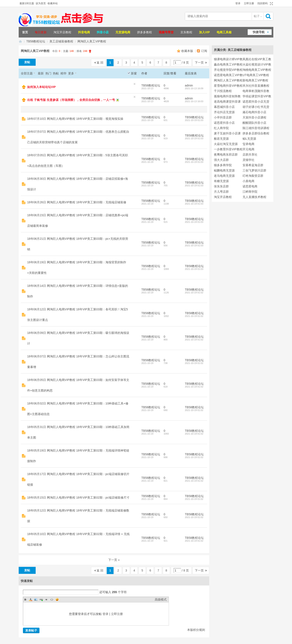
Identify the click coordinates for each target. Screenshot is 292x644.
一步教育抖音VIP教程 (228, 149)
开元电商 (248, 149)
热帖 (56, 73)
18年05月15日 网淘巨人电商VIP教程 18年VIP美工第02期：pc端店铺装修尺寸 (78, 498)
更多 (71, 73)
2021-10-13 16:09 (194, 88)
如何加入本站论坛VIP (41, 87)
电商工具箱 (224, 32)
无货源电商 (123, 32)
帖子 (257, 16)
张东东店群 (221, 186)
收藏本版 (188, 51)
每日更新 (41, 32)
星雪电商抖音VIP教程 (228, 86)
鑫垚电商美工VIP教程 (228, 64)
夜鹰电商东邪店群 (226, 155)
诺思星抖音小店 (224, 123)
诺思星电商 (250, 186)
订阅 (204, 51)
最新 (41, 73)
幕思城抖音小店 (224, 107)
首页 (25, 32)
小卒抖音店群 (223, 117)
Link (41, 599)
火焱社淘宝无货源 (226, 144)
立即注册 (249, 3)
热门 (48, 73)
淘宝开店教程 (62, 32)
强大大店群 (221, 160)
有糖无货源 (221, 181)
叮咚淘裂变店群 (253, 176)
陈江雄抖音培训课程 (256, 128)
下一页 (199, 63)
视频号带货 (166, 32)
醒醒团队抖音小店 (254, 123)
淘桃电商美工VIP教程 (257, 70)
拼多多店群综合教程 (256, 133)
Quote (46, 599)
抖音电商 (84, 32)
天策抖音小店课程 (254, 117)
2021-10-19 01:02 (194, 293)
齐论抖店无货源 (224, 112)
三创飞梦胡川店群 (254, 170)
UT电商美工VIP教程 (256, 75)
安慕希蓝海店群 (253, 165)
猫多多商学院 (223, 165)
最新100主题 (27, 3)
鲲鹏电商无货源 (224, 170)
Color (31, 599)
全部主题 (27, 73)
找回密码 (263, 3)
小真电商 (248, 181)
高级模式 (161, 599)
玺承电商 (248, 144)
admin (189, 85)
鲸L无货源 (249, 139)
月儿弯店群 (221, 192)
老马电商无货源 (224, 176)
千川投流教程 (223, 91)
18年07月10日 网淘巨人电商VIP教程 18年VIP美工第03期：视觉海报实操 (75, 119)
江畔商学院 (250, 192)
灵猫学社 (248, 160)
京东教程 (186, 32)
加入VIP (204, 32)
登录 (238, 3)
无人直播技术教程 (254, 197)
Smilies (57, 599)
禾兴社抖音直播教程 (256, 86)
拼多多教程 (145, 32)
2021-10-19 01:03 (194, 120)
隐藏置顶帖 (135, 84)
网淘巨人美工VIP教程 (92, 41)
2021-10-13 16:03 (194, 101)
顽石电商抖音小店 (254, 112)
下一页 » (114, 560)
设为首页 (41, 3)
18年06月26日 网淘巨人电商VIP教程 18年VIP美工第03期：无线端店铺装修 (77, 202)
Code (52, 599)
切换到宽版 (271, 4)
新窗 (134, 73)
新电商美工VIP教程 (255, 80)
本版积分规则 (196, 630)
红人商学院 (221, 128)
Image (36, 599)
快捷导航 (259, 32)
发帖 (27, 62)
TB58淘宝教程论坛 (20, 41)
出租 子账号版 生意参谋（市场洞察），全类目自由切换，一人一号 (71, 100)
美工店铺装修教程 (61, 41)
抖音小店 (103, 32)
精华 (63, 73)
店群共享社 (250, 155)
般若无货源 (221, 139)
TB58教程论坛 (36, 41)
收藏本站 (53, 3)
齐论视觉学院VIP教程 (228, 70)
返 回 (100, 63)
